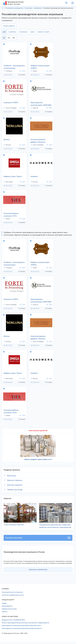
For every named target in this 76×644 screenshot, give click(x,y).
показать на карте (43, 32)
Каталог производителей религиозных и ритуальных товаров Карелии (25, 625)
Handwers (34, 176)
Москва (7, 145)
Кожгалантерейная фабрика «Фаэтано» (38, 141)
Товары (4, 606)
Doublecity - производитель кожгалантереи (14, 67)
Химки (7, 219)
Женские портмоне (15, 485)
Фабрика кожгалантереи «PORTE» (40, 67)
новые (32, 32)
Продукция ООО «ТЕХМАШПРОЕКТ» (14, 622)
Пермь (34, 71)
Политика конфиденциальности (13, 597)
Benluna (7, 140)
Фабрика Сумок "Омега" (13, 176)
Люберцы (8, 71)
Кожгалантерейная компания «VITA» (11, 215)
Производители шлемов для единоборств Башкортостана (21, 628)
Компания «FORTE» (11, 103)
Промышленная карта (9, 611)
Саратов (34, 108)
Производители (7, 608)
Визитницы (12, 476)
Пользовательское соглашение (12, 595)
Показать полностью (38, 572)
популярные (23, 32)
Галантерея (28, 8)
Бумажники (38, 8)
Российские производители (14, 8)
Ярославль (8, 182)
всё (4, 32)
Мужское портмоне (15, 480)
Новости (5, 614)
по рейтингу (12, 32)
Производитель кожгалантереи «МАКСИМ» (41, 104)
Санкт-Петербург (10, 108)
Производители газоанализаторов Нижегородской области (22, 631)
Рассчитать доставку (38, 540)
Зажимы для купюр (15, 490)
